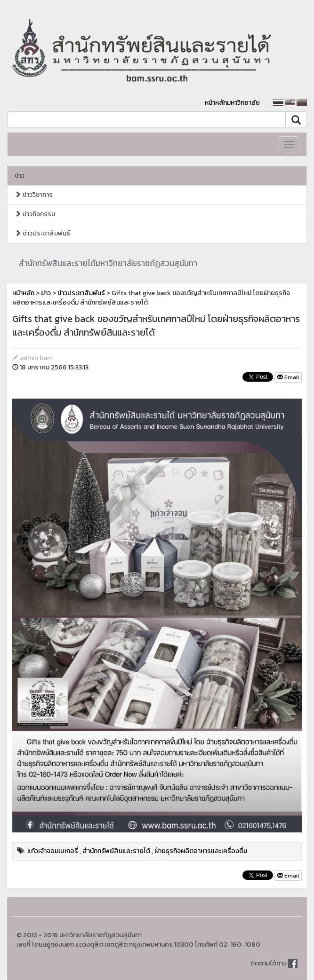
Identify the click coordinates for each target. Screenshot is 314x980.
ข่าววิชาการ (34, 195)
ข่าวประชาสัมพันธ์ (42, 233)
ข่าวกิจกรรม (35, 214)
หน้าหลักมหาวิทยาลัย (232, 103)
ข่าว (20, 176)
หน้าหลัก (23, 293)
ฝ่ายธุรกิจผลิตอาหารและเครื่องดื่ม (201, 851)
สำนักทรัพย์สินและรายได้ (116, 851)
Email (288, 377)
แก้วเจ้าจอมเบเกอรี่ (53, 851)
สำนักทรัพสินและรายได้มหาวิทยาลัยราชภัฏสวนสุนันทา (108, 263)
